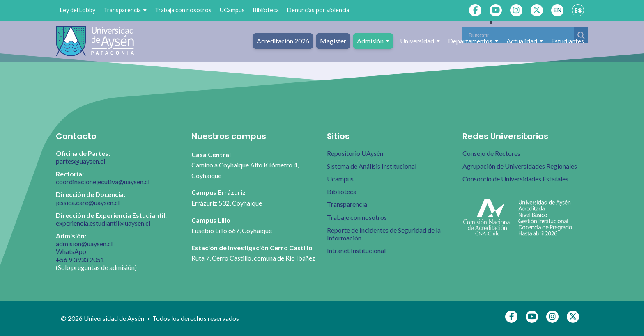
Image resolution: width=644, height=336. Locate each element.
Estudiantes (568, 41)
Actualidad (525, 41)
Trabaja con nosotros (183, 10)
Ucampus (340, 179)
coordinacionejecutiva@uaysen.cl (103, 182)
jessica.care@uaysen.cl (88, 202)
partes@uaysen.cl (80, 161)
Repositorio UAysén (355, 153)
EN (557, 10)
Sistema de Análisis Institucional (372, 166)
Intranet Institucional (356, 250)
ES (578, 10)
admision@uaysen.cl (84, 243)
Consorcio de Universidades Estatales (515, 179)
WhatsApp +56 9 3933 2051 (80, 255)
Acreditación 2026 (283, 41)
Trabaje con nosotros (357, 217)
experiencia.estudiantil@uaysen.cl (103, 223)
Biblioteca (266, 10)
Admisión (373, 41)
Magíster (333, 41)
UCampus (232, 10)
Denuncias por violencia (318, 10)
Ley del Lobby (78, 10)
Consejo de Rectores (491, 153)
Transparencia (125, 10)
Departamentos (473, 41)
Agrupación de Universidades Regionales (520, 166)
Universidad (420, 41)
